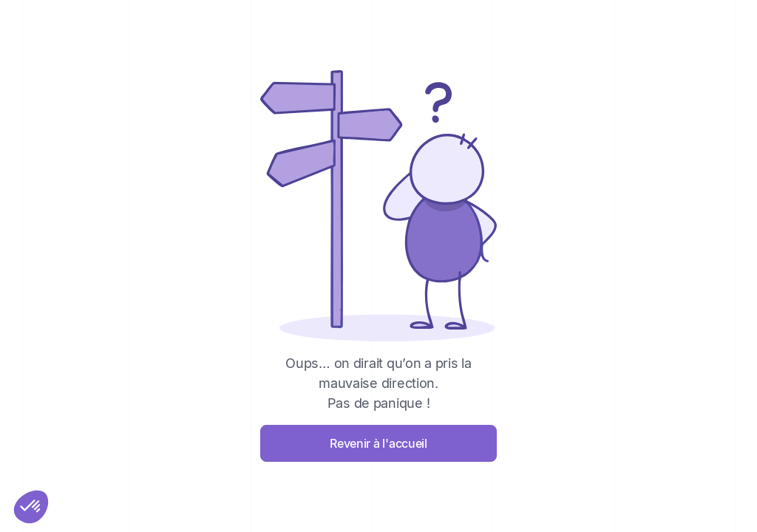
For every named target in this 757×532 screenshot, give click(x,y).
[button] (31, 507)
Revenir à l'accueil (378, 443)
